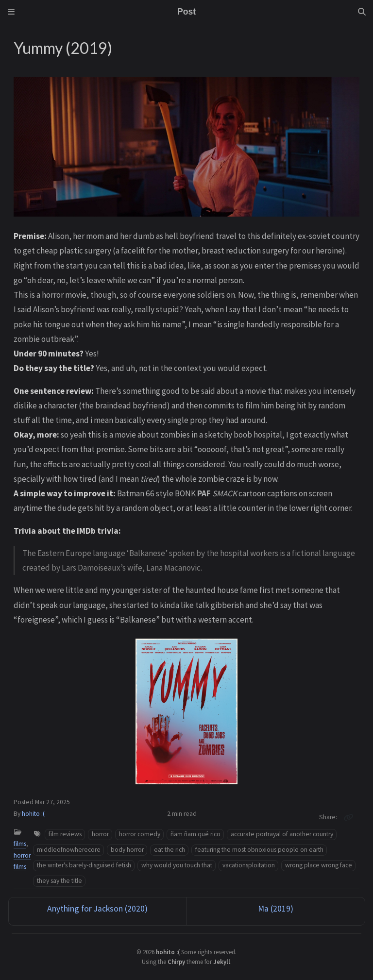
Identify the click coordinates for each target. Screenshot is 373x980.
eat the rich (170, 850)
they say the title (59, 881)
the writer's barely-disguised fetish (84, 865)
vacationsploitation (249, 865)
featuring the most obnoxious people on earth (259, 850)
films (20, 844)
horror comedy (140, 834)
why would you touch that (177, 865)
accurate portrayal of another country (282, 834)
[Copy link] (348, 817)
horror (100, 834)
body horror (127, 850)
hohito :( (33, 814)
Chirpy (176, 962)
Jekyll (222, 962)
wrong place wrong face (319, 865)
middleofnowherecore (69, 850)
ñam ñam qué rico (195, 834)
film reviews (65, 834)
